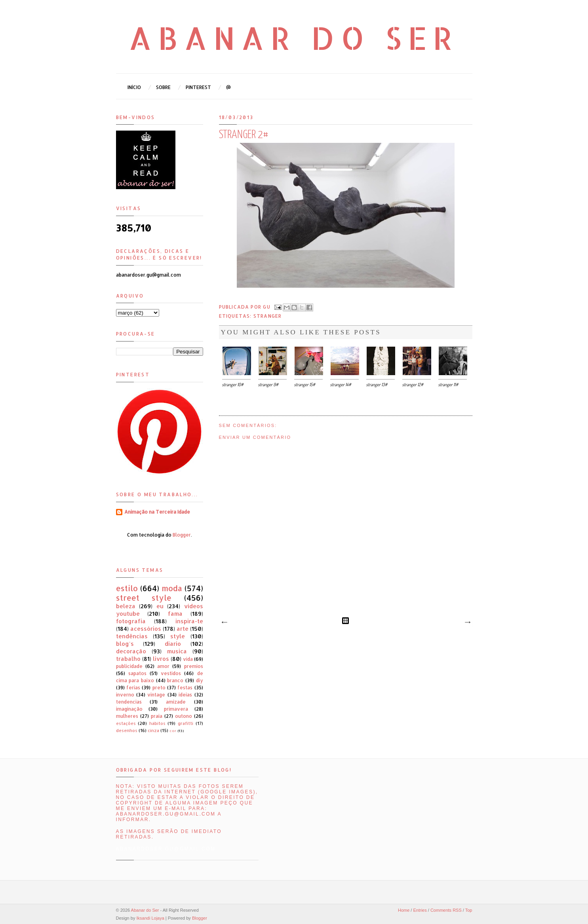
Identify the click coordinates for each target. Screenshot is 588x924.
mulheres (127, 716)
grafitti (186, 723)
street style (144, 598)
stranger (268, 316)
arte (183, 629)
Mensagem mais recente (224, 622)
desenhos (127, 730)
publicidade (129, 666)
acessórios (146, 629)
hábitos (157, 723)
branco (175, 680)
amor (163, 666)
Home (404, 910)
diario (173, 644)
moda (172, 588)
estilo (127, 588)
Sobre (163, 87)
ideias (185, 695)
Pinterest (198, 87)
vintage (156, 695)
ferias (133, 688)
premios (194, 666)
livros (161, 659)
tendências (132, 636)
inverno (125, 695)
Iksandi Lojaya (150, 918)
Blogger (182, 535)
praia (157, 716)
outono (184, 716)
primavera (176, 709)
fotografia (131, 621)
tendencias (129, 702)
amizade (176, 702)
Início (134, 87)
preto (159, 688)
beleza (126, 606)
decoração (131, 651)
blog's (125, 644)
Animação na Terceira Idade (157, 512)
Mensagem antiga (467, 622)
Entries (420, 910)
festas (185, 688)
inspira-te (189, 621)
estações (126, 723)
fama (175, 614)
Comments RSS (446, 910)
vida (188, 659)
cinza (153, 730)
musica (177, 651)
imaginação (129, 709)
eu (160, 606)
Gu (267, 306)
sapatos (137, 673)
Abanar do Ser (294, 38)
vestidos (171, 673)
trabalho (128, 659)
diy (200, 680)
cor (173, 730)
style (178, 636)
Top (469, 910)
